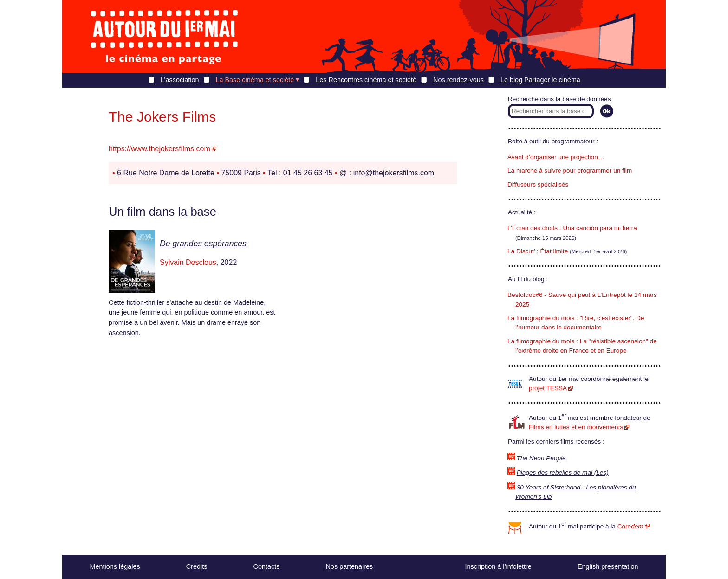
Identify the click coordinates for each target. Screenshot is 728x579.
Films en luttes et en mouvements (576, 427)
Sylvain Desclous (188, 262)
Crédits (197, 566)
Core (630, 526)
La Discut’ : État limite (538, 251)
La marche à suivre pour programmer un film (570, 170)
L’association (180, 80)
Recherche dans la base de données (559, 99)
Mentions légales (115, 566)
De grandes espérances (203, 244)
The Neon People (541, 458)
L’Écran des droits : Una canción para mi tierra (572, 228)
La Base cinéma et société (255, 80)
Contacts (267, 566)
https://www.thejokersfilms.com (159, 149)
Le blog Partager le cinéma (540, 80)
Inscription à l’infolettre (498, 566)
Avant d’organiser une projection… (556, 157)
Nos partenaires (350, 566)
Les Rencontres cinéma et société (366, 80)
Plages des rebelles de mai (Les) (563, 473)
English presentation (608, 566)
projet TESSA (548, 388)
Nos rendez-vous (458, 80)
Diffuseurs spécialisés (538, 184)
